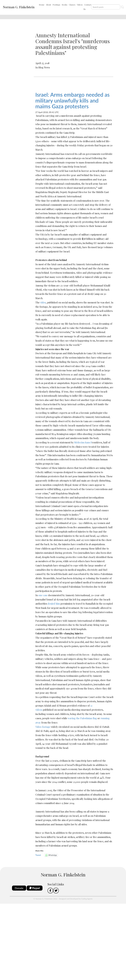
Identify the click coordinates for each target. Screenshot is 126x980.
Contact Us (87, 7)
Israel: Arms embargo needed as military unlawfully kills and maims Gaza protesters (72, 100)
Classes (72, 5)
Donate (19, 888)
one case (43, 595)
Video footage (43, 727)
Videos (80, 5)
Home (42, 5)
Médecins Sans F (83, 442)
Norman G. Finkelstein (19, 7)
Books (65, 5)
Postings (56, 5)
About (48, 5)
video (43, 302)
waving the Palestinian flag (82, 718)
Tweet (38, 855)
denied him (54, 604)
